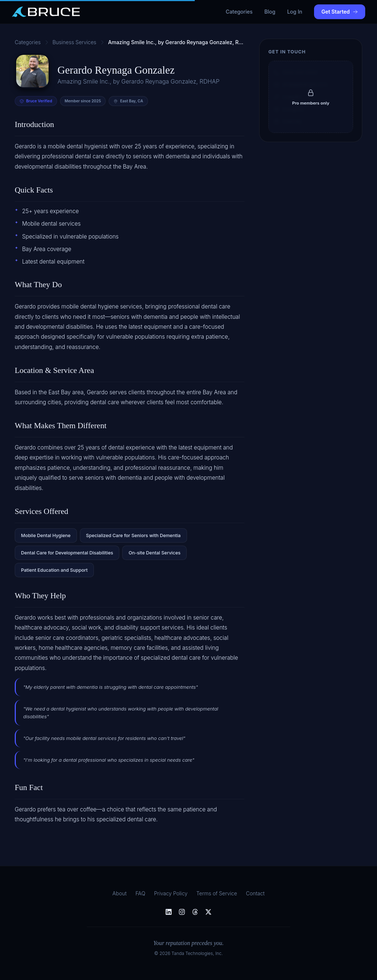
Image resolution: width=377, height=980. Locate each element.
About (119, 893)
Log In (295, 12)
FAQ (140, 893)
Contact (255, 893)
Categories (239, 12)
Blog (270, 12)
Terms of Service (217, 893)
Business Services (75, 42)
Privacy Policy (171, 893)
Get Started (340, 12)
